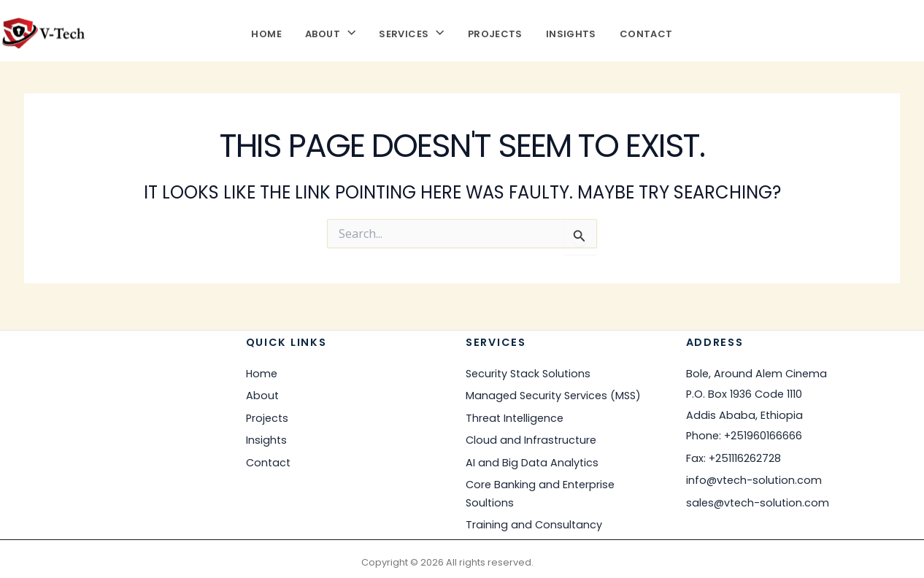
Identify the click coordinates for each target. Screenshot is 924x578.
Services (411, 32)
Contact (646, 32)
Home (266, 32)
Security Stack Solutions (528, 373)
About (330, 32)
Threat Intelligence (515, 417)
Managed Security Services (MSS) (553, 396)
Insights (571, 32)
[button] (348, 32)
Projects (495, 32)
